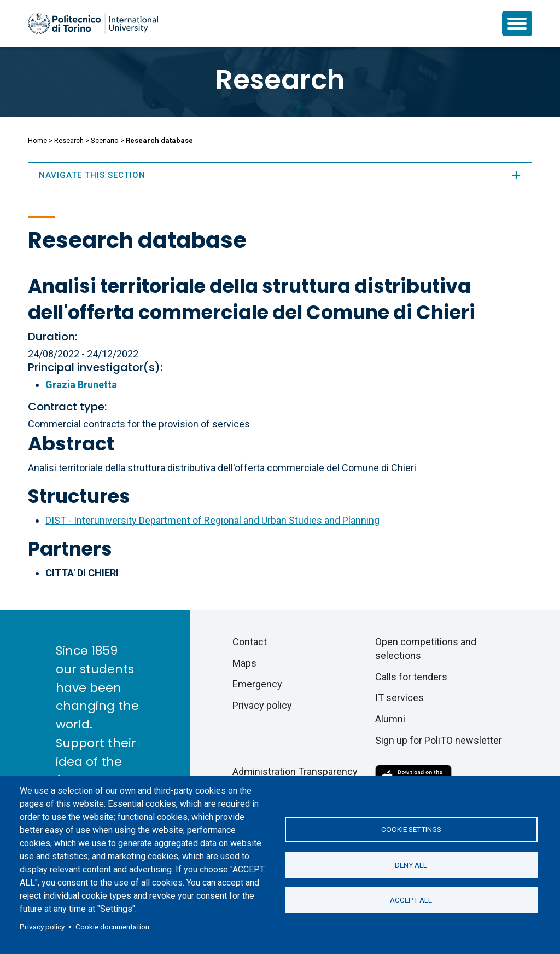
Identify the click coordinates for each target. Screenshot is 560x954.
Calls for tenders (411, 677)
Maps (244, 663)
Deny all (411, 865)
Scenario (105, 140)
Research (280, 80)
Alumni (390, 719)
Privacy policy (42, 927)
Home (37, 140)
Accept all (411, 900)
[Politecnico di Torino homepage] (93, 24)
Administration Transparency (295, 771)
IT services (399, 698)
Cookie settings (411, 829)
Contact (250, 642)
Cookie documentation (112, 927)
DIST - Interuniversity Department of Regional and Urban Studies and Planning (212, 520)
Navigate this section (280, 175)
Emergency (257, 684)
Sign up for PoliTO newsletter (439, 740)
